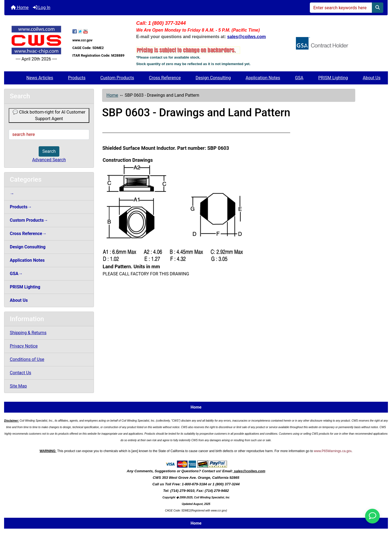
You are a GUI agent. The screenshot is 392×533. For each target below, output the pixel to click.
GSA (299, 78)
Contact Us (21, 373)
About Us (372, 78)
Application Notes (263, 78)
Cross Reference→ (28, 234)
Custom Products (117, 78)
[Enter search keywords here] (341, 8)
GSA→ (16, 274)
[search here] (49, 135)
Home (20, 7)
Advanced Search (49, 160)
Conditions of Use (27, 359)
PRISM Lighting (333, 78)
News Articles (40, 78)
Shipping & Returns (28, 333)
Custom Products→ (29, 220)
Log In (42, 7)
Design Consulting (213, 78)
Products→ (21, 207)
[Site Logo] (36, 40)
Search (49, 151)
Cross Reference (165, 78)
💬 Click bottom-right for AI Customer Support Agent (49, 115)
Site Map (18, 386)
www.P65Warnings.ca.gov (333, 451)
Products (77, 78)
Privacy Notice (24, 346)
